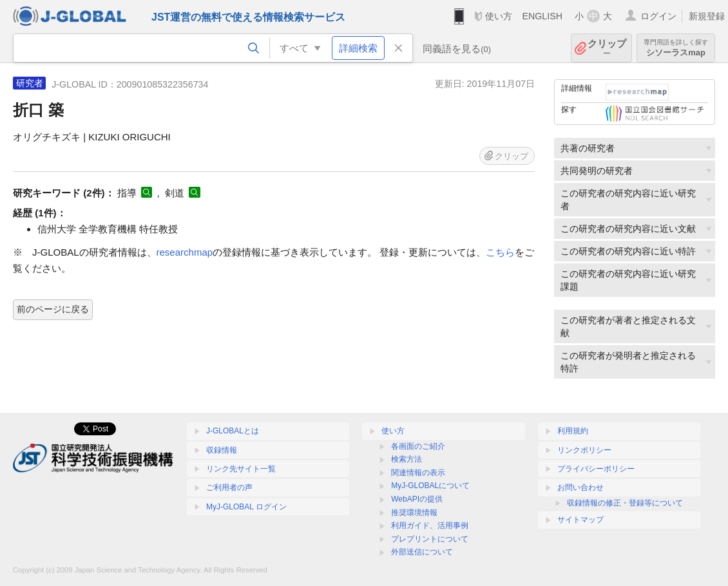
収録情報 (222, 450)
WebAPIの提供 (417, 499)
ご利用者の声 (229, 487)
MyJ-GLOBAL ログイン (246, 507)
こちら (500, 252)
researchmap (185, 252)
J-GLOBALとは (233, 431)
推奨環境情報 (414, 513)
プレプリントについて (430, 539)
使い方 (499, 16)
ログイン (658, 16)
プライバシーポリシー (596, 469)
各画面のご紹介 (418, 446)
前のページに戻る (53, 309)
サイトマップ (580, 520)
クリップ (607, 48)
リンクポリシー (584, 450)
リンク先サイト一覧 (241, 469)
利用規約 (573, 431)
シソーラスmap (676, 48)
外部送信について (422, 552)
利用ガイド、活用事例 (430, 525)
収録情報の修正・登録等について (625, 503)
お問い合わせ (580, 487)
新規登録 (707, 16)
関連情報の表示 (418, 473)
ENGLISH (542, 16)
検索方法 (407, 459)
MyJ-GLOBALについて (430, 486)
